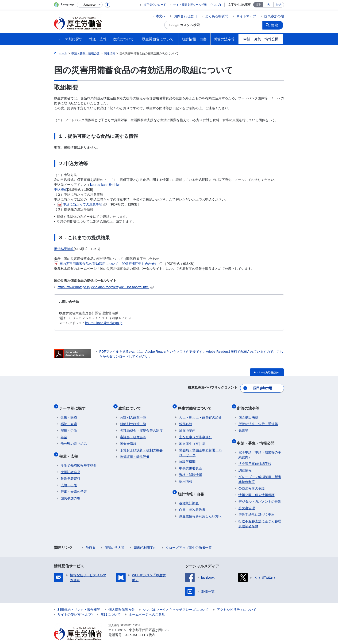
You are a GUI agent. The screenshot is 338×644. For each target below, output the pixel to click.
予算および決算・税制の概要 (141, 446)
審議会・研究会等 (133, 433)
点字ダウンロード (155, 5)
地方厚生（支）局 (192, 439)
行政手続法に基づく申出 (257, 507)
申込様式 (61, 190)
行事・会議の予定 (74, 484)
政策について (131, 405)
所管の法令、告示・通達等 (258, 420)
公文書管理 (247, 501)
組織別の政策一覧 (133, 420)
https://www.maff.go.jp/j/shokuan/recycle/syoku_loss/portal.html (106, 287)
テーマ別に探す (74, 405)
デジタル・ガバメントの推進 (260, 494)
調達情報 (245, 463)
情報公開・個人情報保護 (257, 488)
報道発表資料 (70, 471)
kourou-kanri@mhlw (105, 185)
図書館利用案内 (145, 540)
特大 (279, 5)
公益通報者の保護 (252, 481)
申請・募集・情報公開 (257, 437)
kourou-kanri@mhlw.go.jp (104, 323)
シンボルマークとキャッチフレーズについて (176, 602)
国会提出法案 (248, 413)
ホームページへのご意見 (147, 607)
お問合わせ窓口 (185, 16)
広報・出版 (69, 478)
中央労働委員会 (191, 464)
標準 (258, 5)
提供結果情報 (64, 249)
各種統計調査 (189, 496)
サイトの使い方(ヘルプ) (75, 607)
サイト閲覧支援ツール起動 (190, 5)
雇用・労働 (69, 426)
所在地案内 (187, 426)
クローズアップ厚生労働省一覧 (189, 540)
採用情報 (186, 477)
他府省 (91, 540)
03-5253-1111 (135, 628)
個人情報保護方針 (122, 602)
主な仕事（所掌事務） (196, 433)
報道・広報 (70, 450)
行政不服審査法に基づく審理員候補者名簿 (260, 516)
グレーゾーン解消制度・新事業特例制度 (260, 472)
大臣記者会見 (70, 465)
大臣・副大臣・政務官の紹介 (200, 413)
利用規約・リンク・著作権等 (79, 602)
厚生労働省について (196, 405)
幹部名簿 (186, 420)
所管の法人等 (115, 540)
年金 (64, 433)
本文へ (161, 16)
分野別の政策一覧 (133, 413)
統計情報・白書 (192, 488)
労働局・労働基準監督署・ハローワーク (200, 448)
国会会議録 (128, 439)
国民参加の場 (274, 16)
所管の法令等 (250, 405)
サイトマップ (246, 16)
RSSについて (111, 607)
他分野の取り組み (74, 439)
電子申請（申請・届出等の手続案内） (260, 447)
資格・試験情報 (191, 471)
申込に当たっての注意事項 (82, 204)
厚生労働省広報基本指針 (79, 458)
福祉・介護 (69, 420)
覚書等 (243, 426)
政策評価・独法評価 (135, 453)
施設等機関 (187, 457)
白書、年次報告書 (192, 502)
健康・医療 (69, 413)
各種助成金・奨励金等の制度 (141, 426)
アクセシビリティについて (237, 602)
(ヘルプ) (216, 5)
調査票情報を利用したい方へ (200, 509)
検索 (276, 25)
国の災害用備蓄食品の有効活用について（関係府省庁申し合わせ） (108, 264)
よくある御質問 (217, 16)
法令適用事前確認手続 (255, 457)
